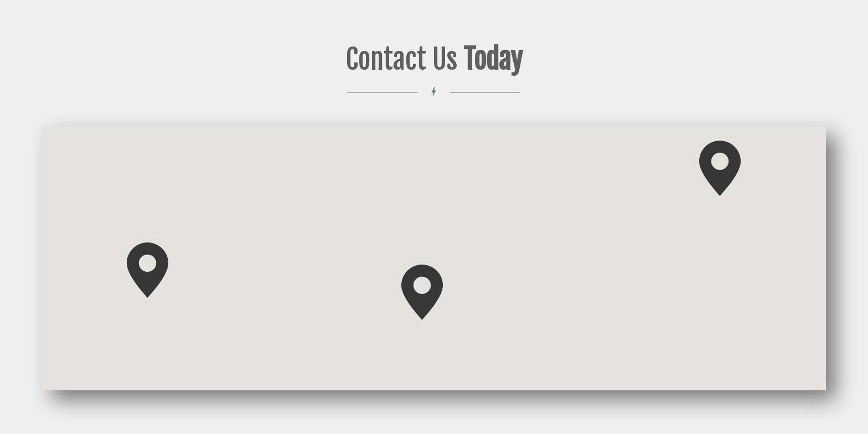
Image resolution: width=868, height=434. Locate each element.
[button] (720, 168)
